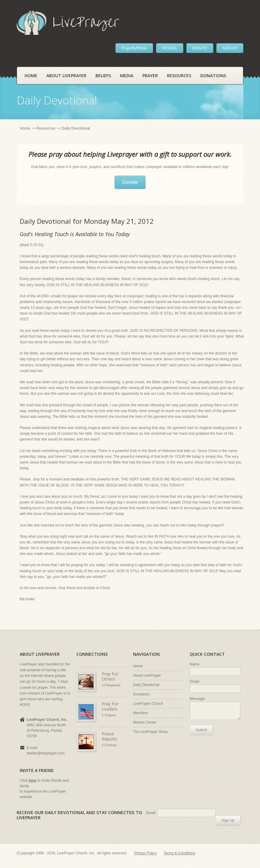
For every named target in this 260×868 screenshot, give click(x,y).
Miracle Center (145, 722)
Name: (195, 664)
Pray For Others (110, 677)
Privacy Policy (146, 853)
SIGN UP (230, 48)
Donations (213, 76)
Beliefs (103, 76)
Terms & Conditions (179, 853)
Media (127, 76)
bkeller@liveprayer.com (46, 753)
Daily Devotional (146, 685)
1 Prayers (109, 715)
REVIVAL (170, 48)
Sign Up (228, 820)
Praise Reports (110, 736)
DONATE (200, 48)
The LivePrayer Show (150, 732)
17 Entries (109, 745)
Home (31, 76)
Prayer (150, 76)
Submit (201, 730)
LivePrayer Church (148, 704)
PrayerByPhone (134, 48)
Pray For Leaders (110, 706)
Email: (195, 682)
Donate (130, 182)
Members (141, 713)
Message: (198, 699)
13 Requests (111, 685)
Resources (179, 76)
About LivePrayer (66, 76)
